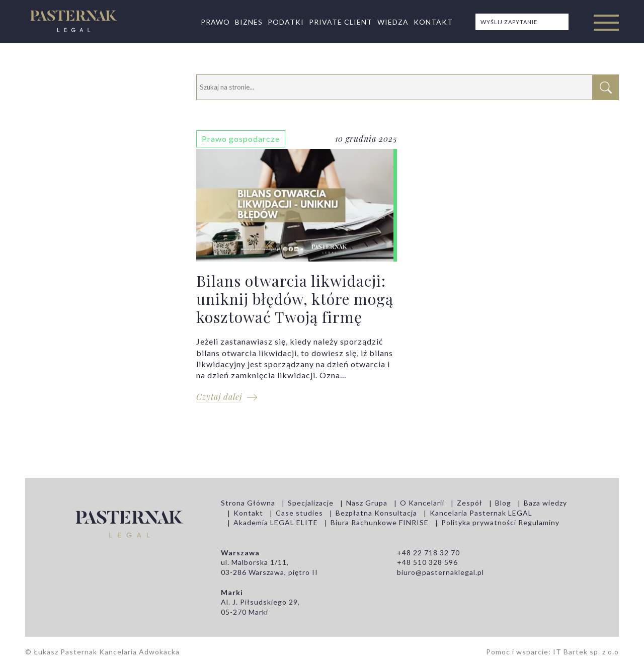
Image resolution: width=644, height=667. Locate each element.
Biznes (249, 22)
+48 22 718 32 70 (428, 553)
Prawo (215, 22)
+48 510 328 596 (427, 562)
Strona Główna (248, 503)
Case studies (299, 513)
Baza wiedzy (545, 503)
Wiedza (393, 22)
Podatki (286, 22)
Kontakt (433, 22)
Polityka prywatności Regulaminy (500, 522)
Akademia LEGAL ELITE (276, 522)
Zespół (470, 503)
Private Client (341, 22)
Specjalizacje (311, 503)
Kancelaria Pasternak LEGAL (481, 513)
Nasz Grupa (367, 503)
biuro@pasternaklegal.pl (440, 572)
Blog (503, 503)
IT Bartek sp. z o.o (586, 652)
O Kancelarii (422, 503)
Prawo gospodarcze (241, 139)
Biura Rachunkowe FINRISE (380, 522)
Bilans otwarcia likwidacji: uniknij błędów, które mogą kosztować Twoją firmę (297, 271)
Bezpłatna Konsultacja (376, 513)
